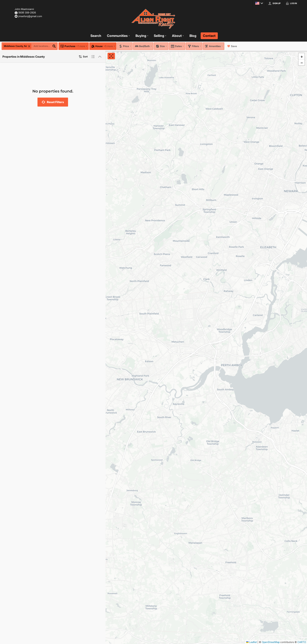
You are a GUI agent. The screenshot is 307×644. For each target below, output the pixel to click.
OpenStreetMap (271, 642)
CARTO (302, 642)
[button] (53, 102)
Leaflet (251, 642)
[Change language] (259, 3)
